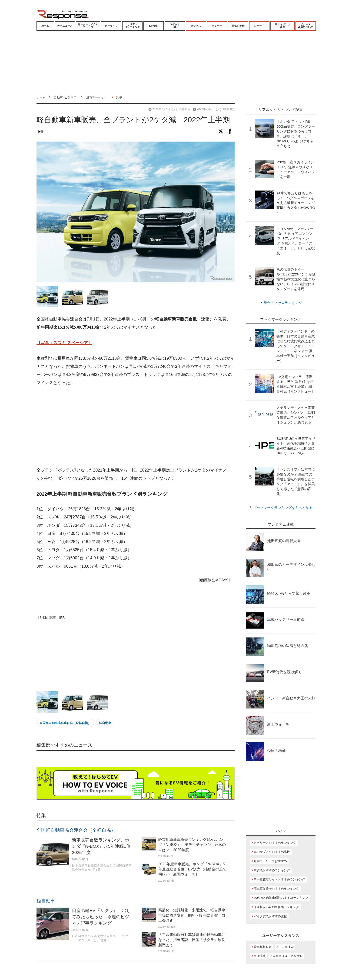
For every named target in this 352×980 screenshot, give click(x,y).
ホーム (45, 26)
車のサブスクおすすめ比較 (272, 852)
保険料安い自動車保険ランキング (276, 907)
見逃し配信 (238, 26)
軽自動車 (105, 723)
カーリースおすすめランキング (275, 843)
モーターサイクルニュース (88, 26)
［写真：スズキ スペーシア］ (64, 343)
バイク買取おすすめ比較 (270, 916)
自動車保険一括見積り (288, 956)
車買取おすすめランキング (272, 870)
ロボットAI (175, 26)
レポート (259, 26)
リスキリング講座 (282, 26)
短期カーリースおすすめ (270, 861)
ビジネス (196, 26)
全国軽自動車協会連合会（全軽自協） (65, 723)
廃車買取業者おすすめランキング (276, 889)
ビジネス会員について (306, 26)
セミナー (217, 26)
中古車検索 (286, 947)
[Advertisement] (136, 427)
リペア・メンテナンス (132, 26)
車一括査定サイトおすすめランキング (279, 879)
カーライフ (111, 26)
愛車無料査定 (263, 947)
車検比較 (260, 956)
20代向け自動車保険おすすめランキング (281, 898)
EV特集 (154, 26)
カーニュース (65, 26)
